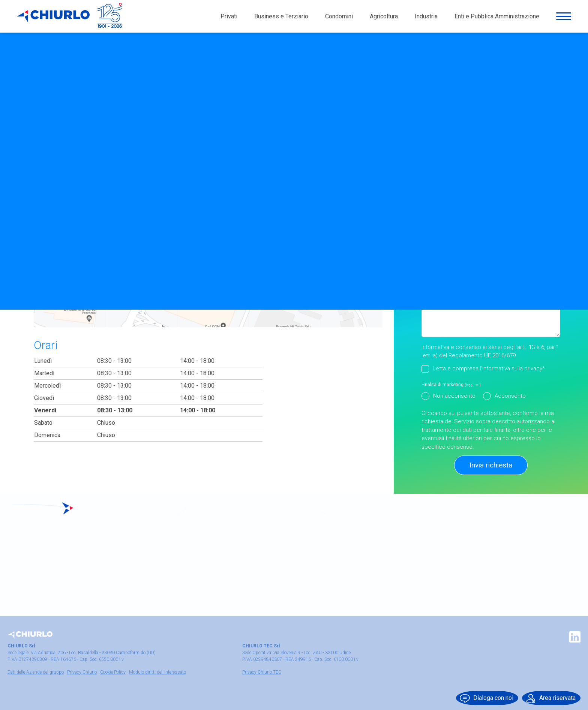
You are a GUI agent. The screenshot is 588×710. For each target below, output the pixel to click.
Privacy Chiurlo (82, 672)
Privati (229, 19)
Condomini (339, 19)
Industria (426, 19)
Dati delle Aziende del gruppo (36, 672)
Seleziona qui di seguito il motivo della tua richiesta (486, 237)
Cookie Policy (113, 672)
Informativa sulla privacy (512, 368)
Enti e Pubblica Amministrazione (497, 19)
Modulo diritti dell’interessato (157, 672)
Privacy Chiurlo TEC (262, 672)
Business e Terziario (281, 19)
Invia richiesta (491, 465)
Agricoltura (384, 19)
